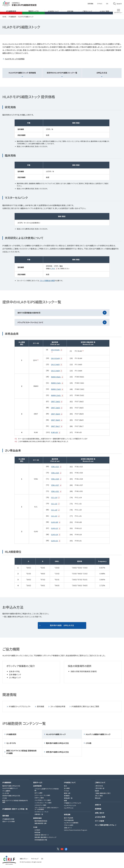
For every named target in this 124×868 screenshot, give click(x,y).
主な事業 (67, 788)
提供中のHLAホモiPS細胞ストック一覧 (62, 73)
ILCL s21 (56, 504)
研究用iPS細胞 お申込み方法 (57, 752)
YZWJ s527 (56, 485)
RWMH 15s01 (57, 383)
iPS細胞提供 (12, 17)
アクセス (100, 4)
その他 (35, 827)
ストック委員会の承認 (47, 281)
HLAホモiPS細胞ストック (26, 17)
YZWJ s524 (56, 479)
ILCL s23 (56, 510)
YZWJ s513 (56, 467)
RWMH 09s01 (57, 377)
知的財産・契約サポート (42, 835)
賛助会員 (98, 798)
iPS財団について (70, 782)
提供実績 (40, 706)
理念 (65, 786)
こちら (54, 268)
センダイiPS (11, 743)
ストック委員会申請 (58, 706)
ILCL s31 (56, 516)
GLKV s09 (56, 522)
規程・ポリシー (24, 859)
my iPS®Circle (69, 808)
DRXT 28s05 (57, 420)
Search (119, 4)
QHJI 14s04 (57, 371)
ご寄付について (100, 782)
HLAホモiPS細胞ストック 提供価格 (22, 73)
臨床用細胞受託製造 (41, 821)
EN (107, 4)
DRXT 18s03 (57, 408)
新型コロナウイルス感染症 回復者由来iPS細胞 (21, 752)
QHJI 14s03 (57, 364)
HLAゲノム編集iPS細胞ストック (98, 734)
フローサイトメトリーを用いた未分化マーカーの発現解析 (47, 808)
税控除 (97, 791)
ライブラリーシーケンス (41, 812)
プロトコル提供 (69, 825)
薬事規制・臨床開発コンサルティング (45, 837)
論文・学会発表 (69, 818)
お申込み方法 (102, 73)
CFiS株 (89, 743)
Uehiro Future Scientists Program (76, 830)
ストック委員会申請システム (105, 825)
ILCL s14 (56, 497)
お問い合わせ (100, 813)
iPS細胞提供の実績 (8, 819)
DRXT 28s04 (57, 414)
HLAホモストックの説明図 (15, 59)
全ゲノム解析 (39, 793)
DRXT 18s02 (57, 402)
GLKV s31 (56, 541)
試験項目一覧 (39, 814)
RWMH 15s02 (57, 389)
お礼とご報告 (99, 796)
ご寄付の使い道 (100, 788)
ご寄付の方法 (99, 786)
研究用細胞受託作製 (41, 840)
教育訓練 (37, 832)
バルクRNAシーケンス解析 (43, 800)
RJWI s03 (56, 432)
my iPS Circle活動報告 (71, 823)
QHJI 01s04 (57, 358)
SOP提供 (37, 830)
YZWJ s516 (56, 473)
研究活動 (67, 815)
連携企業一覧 (68, 798)
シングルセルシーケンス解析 (43, 803)
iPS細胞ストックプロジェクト (20, 706)
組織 (65, 800)
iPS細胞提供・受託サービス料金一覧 (15, 809)
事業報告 (67, 796)
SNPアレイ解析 (39, 798)
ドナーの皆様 (99, 821)
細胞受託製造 (37, 818)
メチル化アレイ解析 (40, 805)
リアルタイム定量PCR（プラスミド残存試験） (47, 790)
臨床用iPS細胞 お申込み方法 (62, 625)
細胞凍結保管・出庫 (40, 823)
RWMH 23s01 (57, 395)
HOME (4, 17)
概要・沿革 (67, 793)
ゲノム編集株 (6, 791)
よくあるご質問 (100, 817)
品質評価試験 (37, 786)
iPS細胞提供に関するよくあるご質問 (85, 706)
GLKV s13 (56, 528)
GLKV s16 (56, 534)
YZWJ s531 (56, 491)
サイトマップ (35, 859)
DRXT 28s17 (57, 426)
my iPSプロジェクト (70, 805)
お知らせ (98, 805)
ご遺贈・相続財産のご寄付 (103, 793)
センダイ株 (6, 793)
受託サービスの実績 (8, 821)
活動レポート (68, 828)
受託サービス (38, 782)
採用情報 (90, 4)
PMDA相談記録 (69, 820)
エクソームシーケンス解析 (42, 795)
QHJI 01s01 (57, 350)
